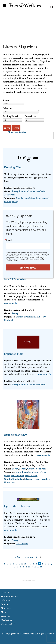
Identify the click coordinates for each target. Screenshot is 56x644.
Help (4, 612)
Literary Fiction (32, 479)
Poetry (15, 191)
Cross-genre (22, 544)
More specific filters (17, 132)
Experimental (43, 198)
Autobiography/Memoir (28, 472)
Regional (8, 320)
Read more (9, 303)
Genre (6, 100)
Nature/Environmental (27, 317)
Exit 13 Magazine (15, 279)
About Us (6, 616)
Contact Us (7, 620)
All (41, 567)
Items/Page (30, 116)
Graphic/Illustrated (14, 479)
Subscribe (6, 592)
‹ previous (28, 557)
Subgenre (7, 108)
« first (18, 557)
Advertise (6, 600)
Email (9, 240)
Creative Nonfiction (37, 191)
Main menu (5, 5)
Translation (10, 195)
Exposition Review (16, 435)
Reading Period (10, 116)
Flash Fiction (31, 475)
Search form (52, 7)
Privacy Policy (8, 624)
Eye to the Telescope (17, 506)
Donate (5, 604)
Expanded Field (14, 354)
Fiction (23, 191)
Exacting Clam (13, 167)
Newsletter (6, 608)
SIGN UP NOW (28, 268)
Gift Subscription (10, 596)
